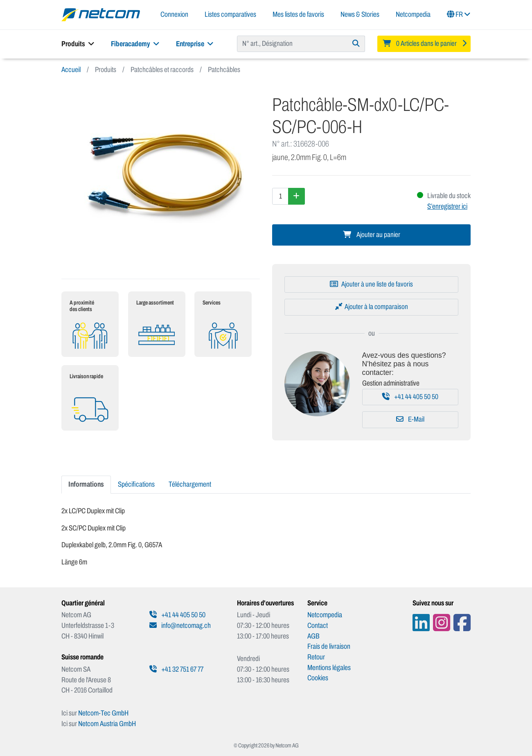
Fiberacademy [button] (135, 44)
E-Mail (410, 419)
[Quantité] (280, 196)
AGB (313, 636)
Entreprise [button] (195, 44)
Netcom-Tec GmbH (103, 713)
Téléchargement (190, 484)
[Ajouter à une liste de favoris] (371, 284)
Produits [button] (78, 44)
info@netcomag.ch (180, 625)
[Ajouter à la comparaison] (371, 307)
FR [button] (459, 14)
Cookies (318, 678)
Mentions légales (329, 668)
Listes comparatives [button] (230, 14)
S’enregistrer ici (447, 206)
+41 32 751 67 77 (176, 669)
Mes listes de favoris (298, 14)
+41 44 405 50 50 (410, 397)
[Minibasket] (424, 44)
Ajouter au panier (372, 235)
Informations (86, 484)
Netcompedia (413, 14)
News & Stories (360, 14)
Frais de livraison (329, 646)
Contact (318, 625)
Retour (316, 657)
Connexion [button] (174, 14)
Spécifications (136, 484)
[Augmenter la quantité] (296, 196)
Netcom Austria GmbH (107, 724)
